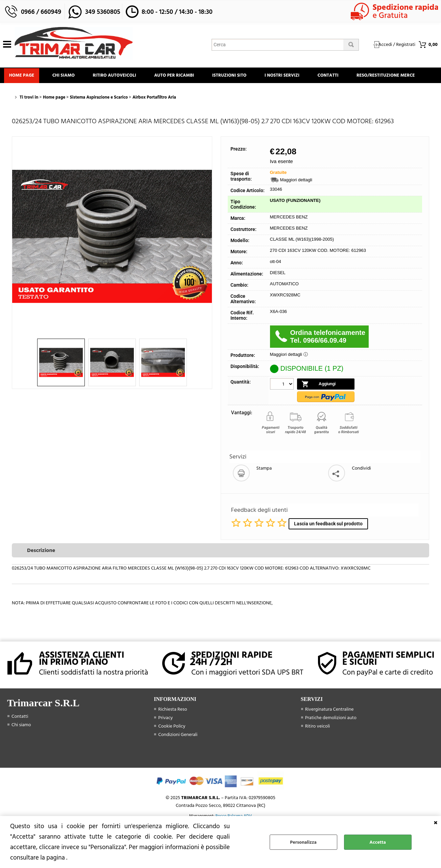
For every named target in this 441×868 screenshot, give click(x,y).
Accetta (377, 842)
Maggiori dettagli (296, 199)
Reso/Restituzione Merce (39, 93)
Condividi (361, 488)
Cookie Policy (172, 745)
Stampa (264, 488)
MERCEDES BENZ (289, 236)
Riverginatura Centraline (329, 728)
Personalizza (303, 842)
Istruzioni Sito (239, 76)
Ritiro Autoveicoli (120, 76)
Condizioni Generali (178, 753)
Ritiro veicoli (318, 745)
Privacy (165, 737)
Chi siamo (67, 76)
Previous (17, 255)
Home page (23, 76)
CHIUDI (436, 823)
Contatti (343, 76)
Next (207, 255)
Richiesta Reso (173, 728)
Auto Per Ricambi (182, 76)
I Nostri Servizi (294, 76)
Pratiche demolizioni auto (331, 737)
